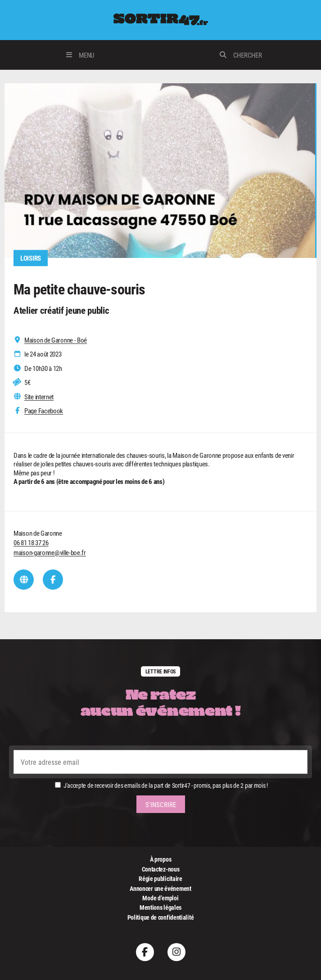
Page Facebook (44, 411)
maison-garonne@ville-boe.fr (50, 552)
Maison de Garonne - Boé (56, 340)
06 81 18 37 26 (31, 542)
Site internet (39, 397)
